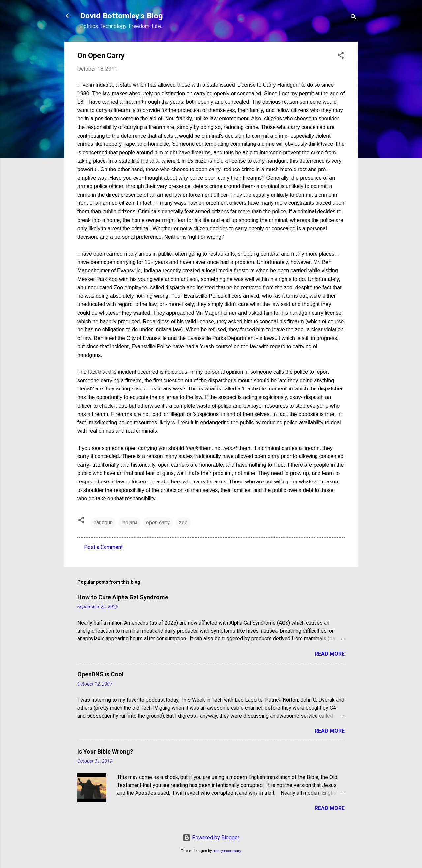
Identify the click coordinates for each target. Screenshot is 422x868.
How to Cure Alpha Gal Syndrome (123, 597)
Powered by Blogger (211, 837)
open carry (158, 523)
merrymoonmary (227, 851)
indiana (129, 523)
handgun (103, 523)
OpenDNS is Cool (101, 674)
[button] (341, 57)
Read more (330, 654)
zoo (183, 523)
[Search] (354, 18)
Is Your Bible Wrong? (105, 751)
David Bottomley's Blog (121, 16)
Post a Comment (103, 547)
